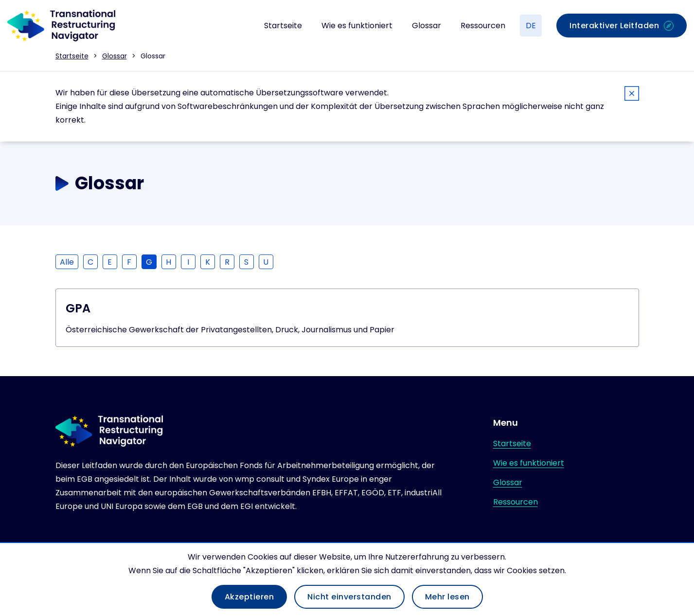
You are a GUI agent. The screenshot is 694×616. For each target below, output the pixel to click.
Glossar (427, 26)
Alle (67, 262)
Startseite (283, 26)
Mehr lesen (447, 597)
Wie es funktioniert (357, 26)
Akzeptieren (249, 597)
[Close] (632, 95)
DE (531, 26)
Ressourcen (483, 26)
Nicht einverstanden (349, 597)
